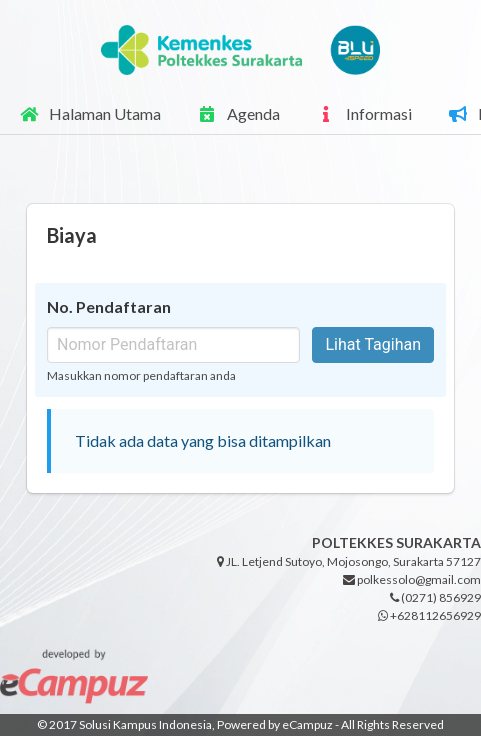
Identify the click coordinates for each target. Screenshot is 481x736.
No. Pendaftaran (109, 306)
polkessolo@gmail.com (412, 579)
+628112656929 (429, 615)
